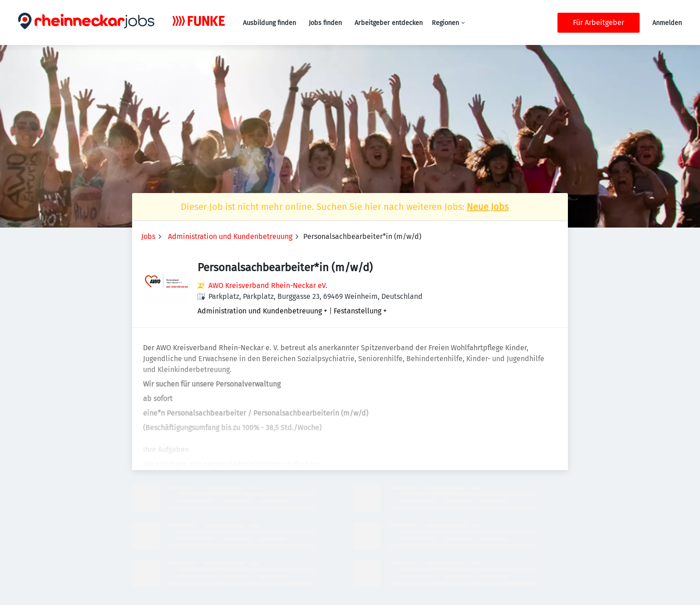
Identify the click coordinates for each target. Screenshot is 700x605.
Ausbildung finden (269, 23)
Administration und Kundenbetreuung (230, 236)
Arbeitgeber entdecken (389, 23)
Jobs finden (325, 23)
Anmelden (667, 23)
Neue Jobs (488, 207)
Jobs (148, 236)
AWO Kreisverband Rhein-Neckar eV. (268, 285)
